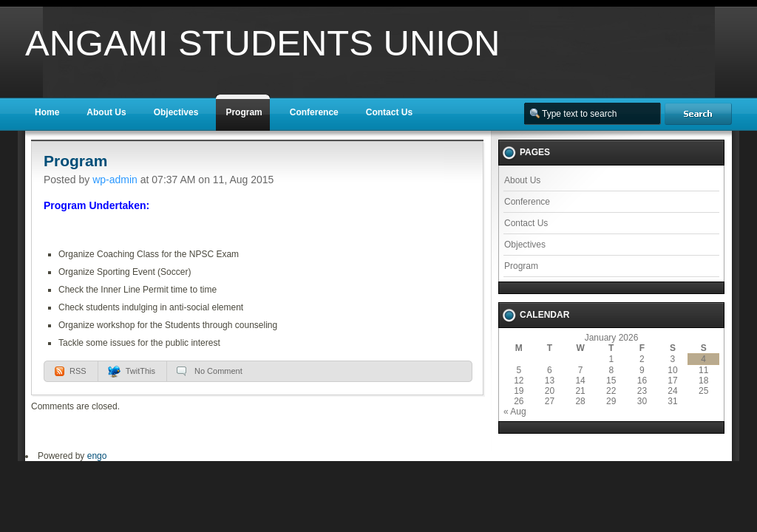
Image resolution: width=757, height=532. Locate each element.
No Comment (218, 371)
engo (97, 456)
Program (244, 112)
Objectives (176, 112)
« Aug (515, 412)
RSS (78, 371)
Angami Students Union (262, 43)
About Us (106, 112)
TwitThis (140, 371)
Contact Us (389, 112)
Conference (314, 112)
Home (47, 112)
